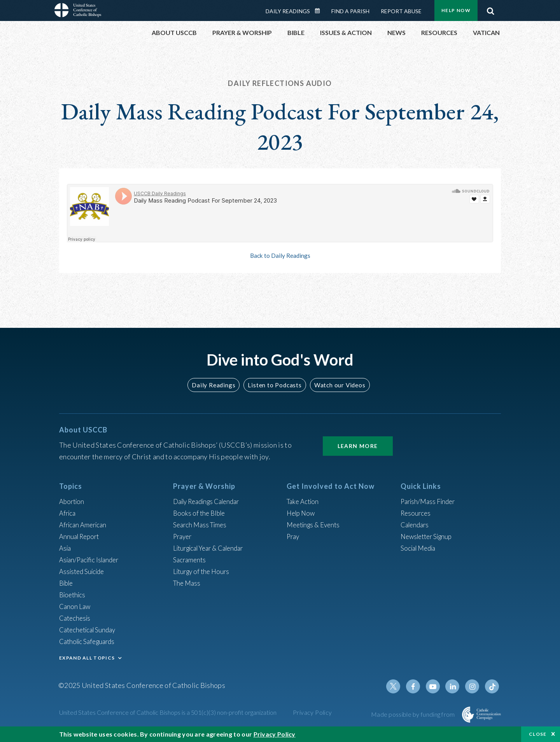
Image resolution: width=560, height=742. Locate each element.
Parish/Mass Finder (430, 501)
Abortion (73, 501)
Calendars (416, 525)
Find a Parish (350, 11)
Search (490, 9)
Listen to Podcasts (274, 385)
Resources (416, 513)
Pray (294, 536)
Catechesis (76, 618)
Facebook (418, 686)
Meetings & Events (316, 525)
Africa (68, 513)
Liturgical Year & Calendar (213, 548)
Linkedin (455, 686)
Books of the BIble (200, 513)
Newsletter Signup (429, 536)
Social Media (420, 548)
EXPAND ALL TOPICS (87, 658)
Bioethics (73, 595)
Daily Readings (288, 11)
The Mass (188, 583)
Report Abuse (401, 11)
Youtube (436, 686)
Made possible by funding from (414, 714)
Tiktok (492, 686)
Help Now (456, 10)
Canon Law (75, 606)
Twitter (399, 686)
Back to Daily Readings (280, 255)
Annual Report (81, 536)
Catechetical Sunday (90, 630)
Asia (66, 548)
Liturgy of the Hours (203, 571)
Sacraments (190, 560)
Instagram (474, 686)
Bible (67, 583)
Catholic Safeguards (89, 641)
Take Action (304, 501)
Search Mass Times (202, 525)
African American (85, 525)
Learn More (358, 446)
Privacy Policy (312, 712)
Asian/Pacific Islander (91, 560)
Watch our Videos (337, 385)
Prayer (183, 536)
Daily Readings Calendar (320, 11)
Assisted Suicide (84, 571)
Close (538, 734)
